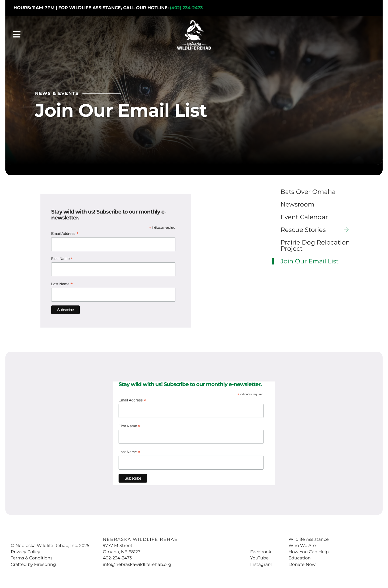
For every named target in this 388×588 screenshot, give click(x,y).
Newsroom (297, 203)
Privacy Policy (25, 551)
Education (300, 557)
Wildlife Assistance (309, 538)
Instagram (261, 563)
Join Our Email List (310, 260)
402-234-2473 (117, 557)
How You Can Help (309, 551)
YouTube (259, 557)
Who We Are (302, 544)
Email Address (65, 233)
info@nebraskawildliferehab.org (137, 563)
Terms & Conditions (32, 557)
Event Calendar (304, 216)
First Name (62, 258)
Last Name (62, 283)
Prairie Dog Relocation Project (315, 244)
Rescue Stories (317, 228)
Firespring (45, 563)
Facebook (261, 551)
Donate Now (302, 563)
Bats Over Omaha (308, 190)
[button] (17, 35)
